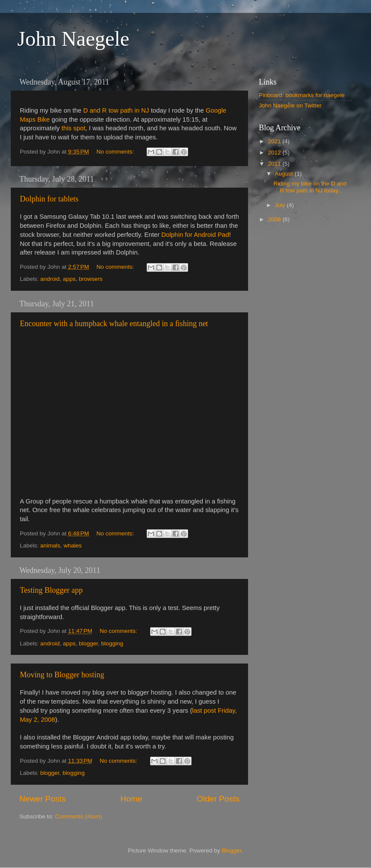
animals (50, 546)
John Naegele (73, 39)
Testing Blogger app (51, 590)
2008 (275, 219)
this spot (74, 128)
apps (69, 279)
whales (72, 546)
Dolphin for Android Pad (195, 235)
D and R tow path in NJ (116, 110)
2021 (275, 141)
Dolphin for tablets (49, 199)
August (285, 174)
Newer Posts (42, 799)
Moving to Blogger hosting (62, 675)
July (281, 205)
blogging (112, 643)
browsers (91, 279)
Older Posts (218, 799)
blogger (88, 643)
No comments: (116, 152)
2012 (275, 153)
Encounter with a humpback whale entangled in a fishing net (114, 324)
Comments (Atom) (79, 816)
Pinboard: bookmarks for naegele (302, 95)
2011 (275, 164)
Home (131, 799)
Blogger (232, 851)
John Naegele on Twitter (290, 105)
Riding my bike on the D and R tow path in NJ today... (310, 187)
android (50, 279)
